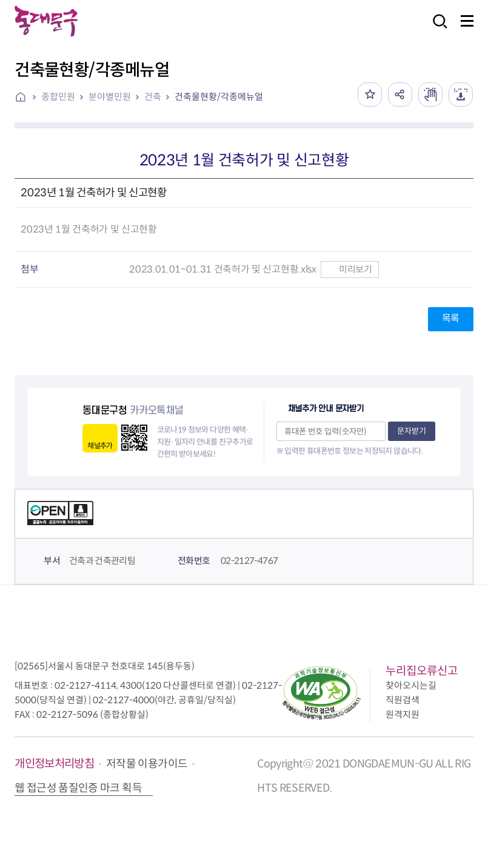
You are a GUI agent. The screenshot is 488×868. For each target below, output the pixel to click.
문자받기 (412, 431)
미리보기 (349, 269)
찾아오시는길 (411, 685)
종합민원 (58, 97)
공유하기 (400, 94)
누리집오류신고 (422, 671)
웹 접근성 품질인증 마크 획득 (78, 788)
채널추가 (100, 446)
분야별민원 (110, 97)
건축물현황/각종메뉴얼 (219, 97)
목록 (451, 318)
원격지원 (403, 714)
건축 (153, 97)
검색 (436, 29)
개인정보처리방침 (54, 764)
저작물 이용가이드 (147, 764)
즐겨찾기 (370, 94)
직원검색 (403, 700)
